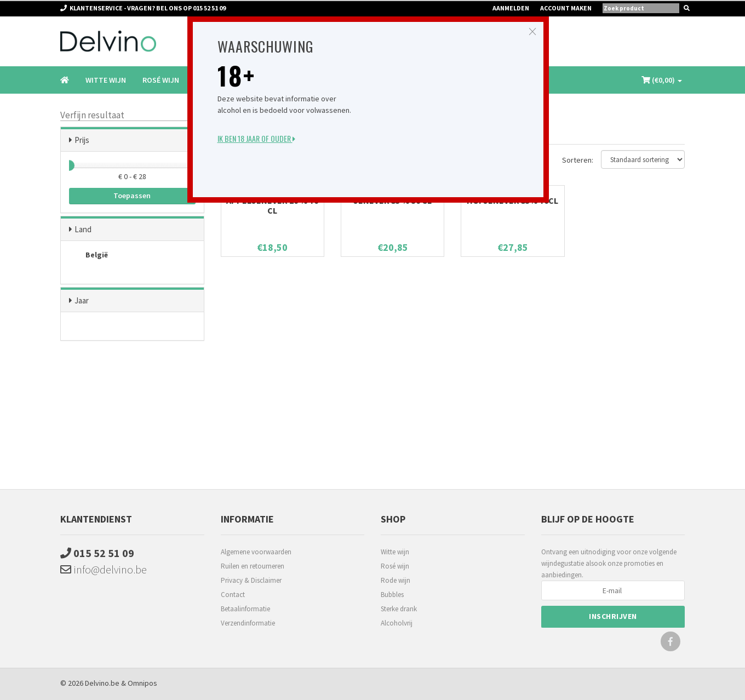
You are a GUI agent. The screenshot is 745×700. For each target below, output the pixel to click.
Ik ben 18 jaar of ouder (256, 138)
